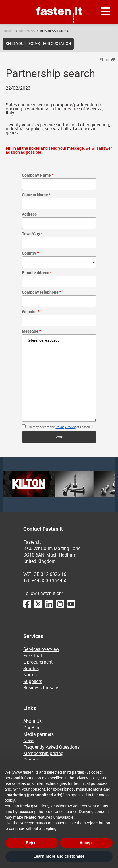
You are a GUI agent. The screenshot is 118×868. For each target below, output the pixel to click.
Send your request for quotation (38, 44)
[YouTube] (71, 607)
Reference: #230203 (59, 378)
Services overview (41, 649)
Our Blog (32, 728)
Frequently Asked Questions (51, 747)
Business (27, 31)
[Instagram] (60, 607)
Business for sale (56, 31)
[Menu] (106, 12)
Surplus (31, 668)
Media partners (38, 734)
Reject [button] (32, 843)
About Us (32, 721)
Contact (31, 760)
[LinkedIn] (49, 607)
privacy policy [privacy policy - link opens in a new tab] (88, 778)
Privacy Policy (66, 427)
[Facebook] (27, 607)
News (29, 740)
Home (9, 31)
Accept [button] (86, 843)
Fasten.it (59, 2)
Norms (30, 675)
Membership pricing (43, 753)
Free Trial (33, 656)
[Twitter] (38, 607)
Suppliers (33, 681)
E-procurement (38, 662)
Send (59, 437)
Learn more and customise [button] (59, 856)
